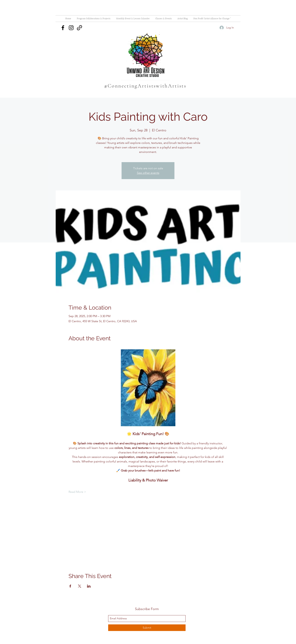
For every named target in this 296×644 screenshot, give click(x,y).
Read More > (77, 492)
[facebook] (63, 28)
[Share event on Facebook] (70, 586)
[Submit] (147, 628)
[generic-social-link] (79, 28)
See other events (148, 173)
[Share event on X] (80, 586)
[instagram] (71, 28)
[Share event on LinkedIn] (89, 586)
